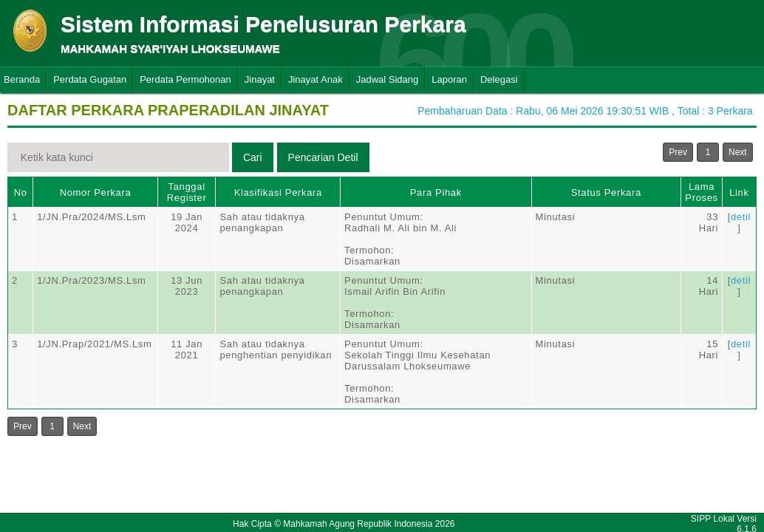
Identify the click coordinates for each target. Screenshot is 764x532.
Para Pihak (436, 192)
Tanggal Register (187, 192)
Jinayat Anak (316, 79)
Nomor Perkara (96, 192)
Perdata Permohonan (185, 79)
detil (741, 217)
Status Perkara (606, 192)
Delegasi (499, 79)
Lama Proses (701, 192)
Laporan (449, 79)
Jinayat (260, 79)
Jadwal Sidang (388, 79)
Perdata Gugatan (90, 79)
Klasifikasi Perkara (278, 192)
